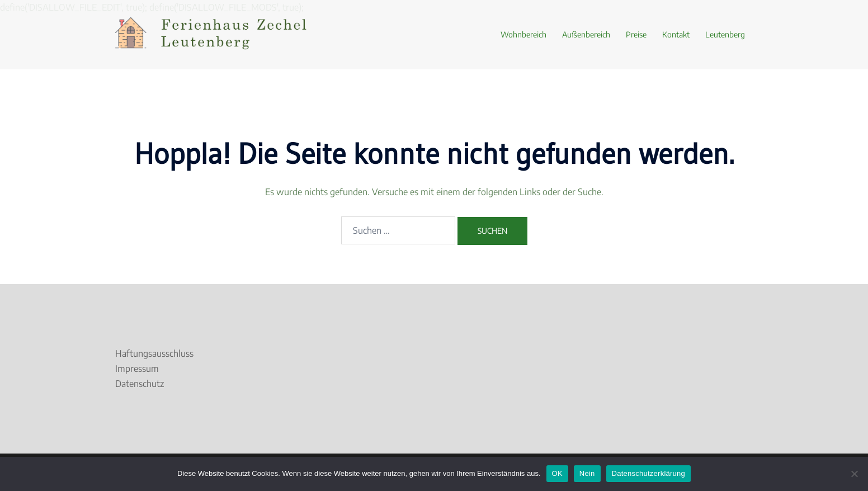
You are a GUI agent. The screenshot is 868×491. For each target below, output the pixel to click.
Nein (587, 473)
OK (557, 473)
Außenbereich (586, 34)
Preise (636, 34)
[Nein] (854, 474)
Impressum (137, 369)
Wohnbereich (523, 34)
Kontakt (676, 34)
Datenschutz (140, 384)
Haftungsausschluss (154, 353)
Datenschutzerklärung (648, 473)
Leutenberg (725, 34)
